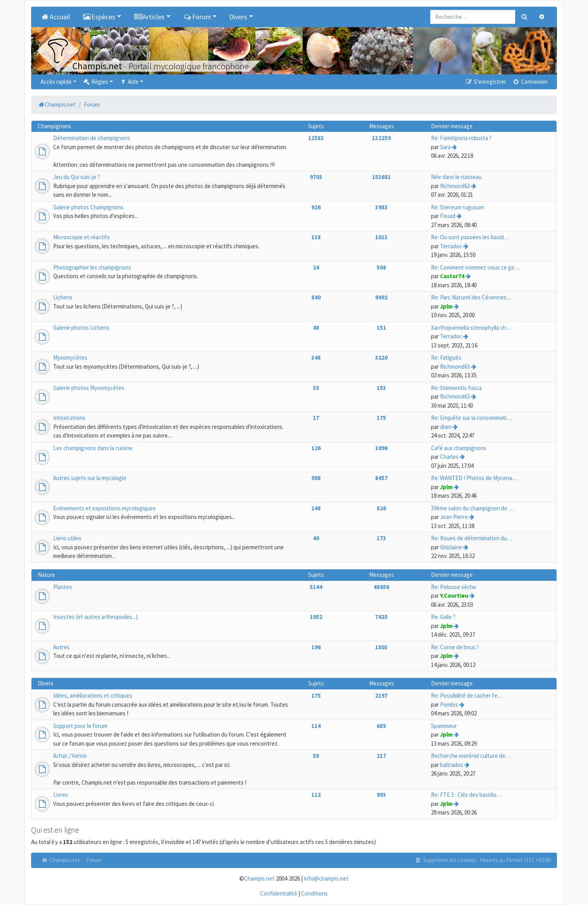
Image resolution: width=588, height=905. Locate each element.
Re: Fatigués (446, 357)
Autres (61, 647)
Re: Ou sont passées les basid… (470, 237)
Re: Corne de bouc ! (455, 647)
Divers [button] (238, 17)
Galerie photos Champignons (88, 207)
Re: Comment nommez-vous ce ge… (475, 267)
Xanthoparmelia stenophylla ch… (471, 328)
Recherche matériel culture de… (471, 756)
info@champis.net (326, 878)
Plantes (63, 587)
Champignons (55, 126)
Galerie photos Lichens (81, 328)
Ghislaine (451, 547)
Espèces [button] (99, 17)
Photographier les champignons (92, 267)
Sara (445, 147)
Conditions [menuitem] (314, 893)
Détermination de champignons (92, 138)
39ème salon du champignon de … (472, 508)
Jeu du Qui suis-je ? (77, 177)
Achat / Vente (70, 756)
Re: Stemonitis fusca (456, 388)
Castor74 (452, 276)
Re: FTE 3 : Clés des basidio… (467, 795)
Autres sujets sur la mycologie (90, 478)
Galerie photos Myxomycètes (89, 388)
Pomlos (449, 705)
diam (446, 427)
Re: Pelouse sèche (454, 587)
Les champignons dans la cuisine (93, 448)
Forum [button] (197, 17)
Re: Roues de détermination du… (472, 538)
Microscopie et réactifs (81, 237)
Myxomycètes (70, 357)
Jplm (446, 306)
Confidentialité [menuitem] (279, 893)
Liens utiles (67, 538)
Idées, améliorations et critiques (93, 695)
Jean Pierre (454, 517)
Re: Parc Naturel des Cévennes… (472, 297)
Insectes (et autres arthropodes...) (95, 617)
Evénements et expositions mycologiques (104, 508)
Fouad (448, 216)
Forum (94, 860)
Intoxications (69, 418)
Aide (129, 82)
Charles (449, 457)
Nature (46, 575)
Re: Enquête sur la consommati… (472, 418)
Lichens (63, 297)
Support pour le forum (80, 726)
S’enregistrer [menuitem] (485, 82)
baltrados (452, 765)
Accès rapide (56, 82)
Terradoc (451, 246)
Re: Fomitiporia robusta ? (461, 138)
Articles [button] (149, 17)
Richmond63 (455, 186)
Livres (61, 795)
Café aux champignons (459, 448)
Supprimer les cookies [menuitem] (446, 860)
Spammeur (444, 726)
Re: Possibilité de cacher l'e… (467, 695)
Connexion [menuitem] (530, 82)
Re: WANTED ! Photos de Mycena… (474, 478)
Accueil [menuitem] (55, 17)
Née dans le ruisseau (456, 177)
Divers (46, 683)
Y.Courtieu (454, 596)
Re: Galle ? (443, 617)
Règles (95, 82)
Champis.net (60, 860)
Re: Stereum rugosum (458, 207)
